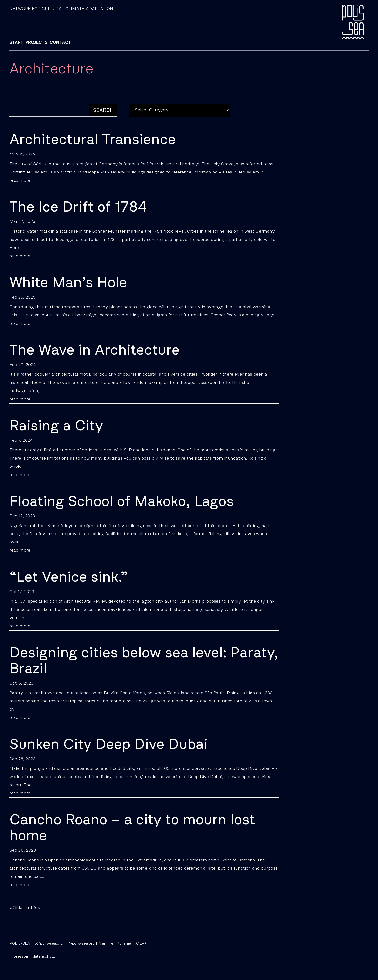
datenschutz (44, 956)
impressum (19, 956)
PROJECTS (37, 43)
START (16, 43)
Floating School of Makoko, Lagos (122, 502)
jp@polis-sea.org (48, 943)
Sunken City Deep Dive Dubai (108, 745)
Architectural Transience (93, 140)
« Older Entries (25, 908)
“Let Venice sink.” (69, 577)
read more (20, 180)
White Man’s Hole (68, 283)
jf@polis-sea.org (81, 943)
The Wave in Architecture (94, 350)
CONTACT (60, 43)
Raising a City (56, 426)
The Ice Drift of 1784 (78, 207)
